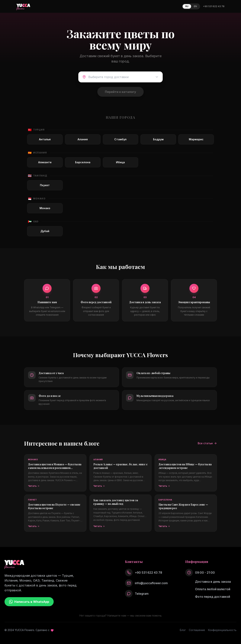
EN (195, 6)
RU (187, 6)
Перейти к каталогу (120, 92)
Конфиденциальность (222, 630)
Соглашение (197, 630)
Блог (183, 630)
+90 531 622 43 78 (214, 6)
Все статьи (207, 443)
